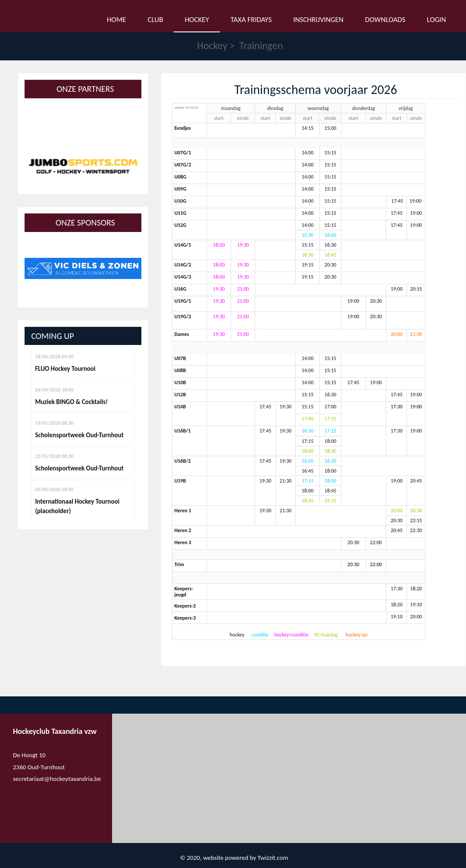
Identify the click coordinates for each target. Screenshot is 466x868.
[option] (83, 166)
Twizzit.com (273, 858)
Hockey (212, 45)
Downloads (385, 18)
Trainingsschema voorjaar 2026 (316, 89)
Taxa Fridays (251, 18)
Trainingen (261, 45)
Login (436, 18)
